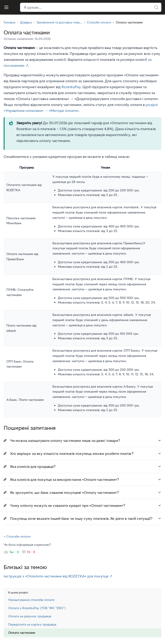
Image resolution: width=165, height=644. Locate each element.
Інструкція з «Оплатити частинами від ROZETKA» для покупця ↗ (58, 576)
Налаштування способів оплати (31, 600)
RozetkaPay (71, 87)
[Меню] (6, 7)
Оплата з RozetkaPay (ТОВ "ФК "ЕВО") (37, 608)
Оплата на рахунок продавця (30, 616)
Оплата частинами (22, 632)
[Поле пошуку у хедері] (91, 7)
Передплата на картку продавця (32, 624)
